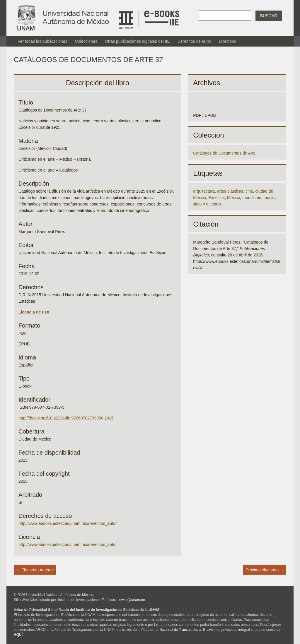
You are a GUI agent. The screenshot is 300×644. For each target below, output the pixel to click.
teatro (216, 204)
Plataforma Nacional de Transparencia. (172, 630)
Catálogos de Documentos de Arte (224, 153)
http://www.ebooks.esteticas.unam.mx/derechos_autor (68, 523)
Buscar (269, 16)
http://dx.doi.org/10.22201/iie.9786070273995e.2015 (66, 418)
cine (249, 191)
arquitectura (204, 191)
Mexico (233, 198)
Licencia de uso (34, 312)
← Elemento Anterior (35, 570)
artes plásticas (230, 191)
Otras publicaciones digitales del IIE (137, 41)
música (270, 198)
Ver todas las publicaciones (42, 41)
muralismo (252, 198)
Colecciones (86, 41)
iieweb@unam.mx (132, 600)
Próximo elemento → (265, 570)
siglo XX (201, 204)
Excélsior (217, 198)
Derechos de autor (194, 41)
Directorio (228, 41)
